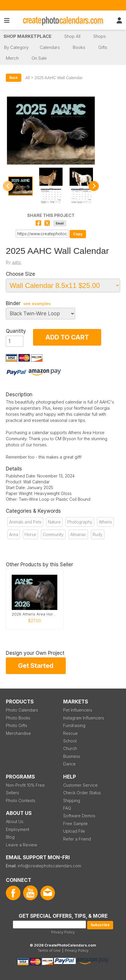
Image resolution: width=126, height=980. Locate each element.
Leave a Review (21, 845)
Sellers (12, 793)
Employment (18, 829)
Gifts (103, 47)
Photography (80, 522)
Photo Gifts (17, 725)
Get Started (36, 666)
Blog (10, 837)
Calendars (50, 47)
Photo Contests (21, 801)
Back (14, 78)
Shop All (72, 36)
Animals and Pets (25, 522)
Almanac (78, 534)
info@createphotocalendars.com (49, 866)
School (70, 741)
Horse (30, 534)
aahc (17, 262)
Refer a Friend (77, 839)
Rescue (70, 733)
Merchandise (18, 733)
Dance (69, 764)
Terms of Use (49, 950)
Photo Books (18, 718)
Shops (100, 36)
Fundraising (74, 725)
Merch (12, 58)
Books (79, 47)
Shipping (72, 801)
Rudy (98, 534)
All (28, 78)
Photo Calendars (22, 710)
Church (70, 748)
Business (72, 756)
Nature (54, 522)
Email (60, 223)
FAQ (67, 808)
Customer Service (80, 785)
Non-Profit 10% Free (25, 785)
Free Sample (75, 824)
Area (14, 534)
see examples (37, 304)
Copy (78, 234)
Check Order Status (82, 793)
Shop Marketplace (27, 36)
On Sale (39, 58)
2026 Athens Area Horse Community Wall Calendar (34, 614)
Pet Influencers (78, 710)
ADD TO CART (67, 337)
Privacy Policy (63, 932)
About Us (15, 821)
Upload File (74, 831)
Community (53, 534)
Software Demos (79, 816)
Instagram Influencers (84, 718)
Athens (105, 522)
